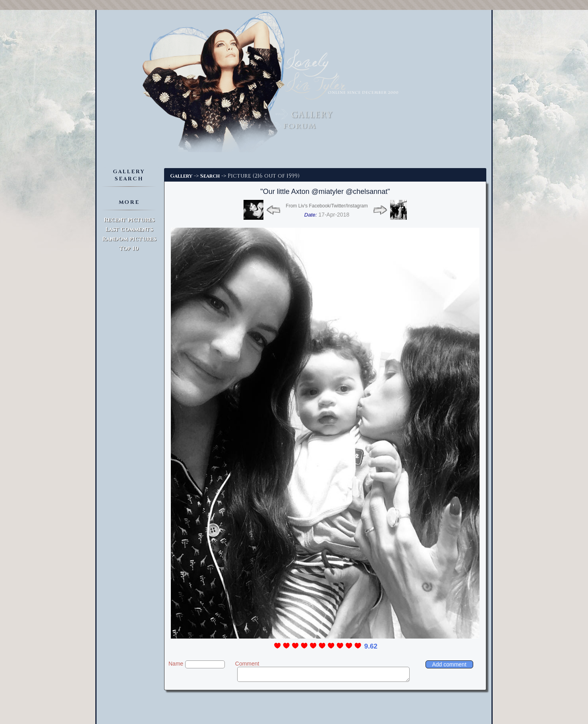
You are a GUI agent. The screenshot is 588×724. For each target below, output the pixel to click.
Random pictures (129, 239)
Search (210, 176)
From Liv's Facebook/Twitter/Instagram (327, 206)
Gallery (181, 176)
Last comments (129, 229)
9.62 (371, 646)
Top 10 (129, 249)
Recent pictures (129, 220)
